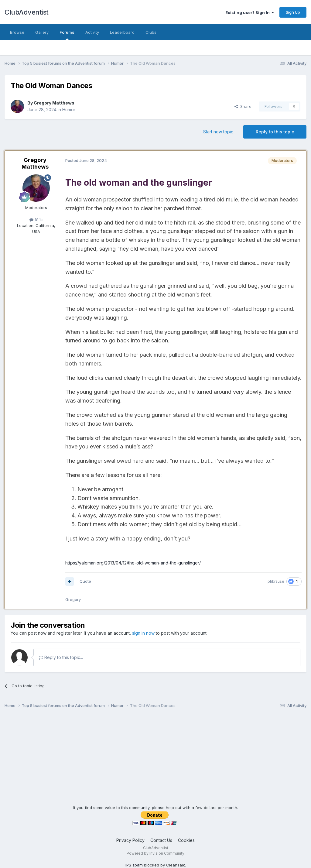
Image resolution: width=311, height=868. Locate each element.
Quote (85, 581)
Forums (67, 35)
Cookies (186, 840)
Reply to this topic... (61, 657)
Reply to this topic (275, 132)
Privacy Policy (130, 840)
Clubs (151, 32)
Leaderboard (122, 32)
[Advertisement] (155, 762)
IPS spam (134, 865)
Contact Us (161, 840)
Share (243, 106)
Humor (69, 110)
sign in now (143, 633)
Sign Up (293, 12)
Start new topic (218, 132)
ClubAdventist (27, 12)
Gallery (42, 32)
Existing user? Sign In (250, 12)
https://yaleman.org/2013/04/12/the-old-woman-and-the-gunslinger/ (133, 563)
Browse (17, 32)
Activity (92, 32)
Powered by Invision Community (155, 853)
